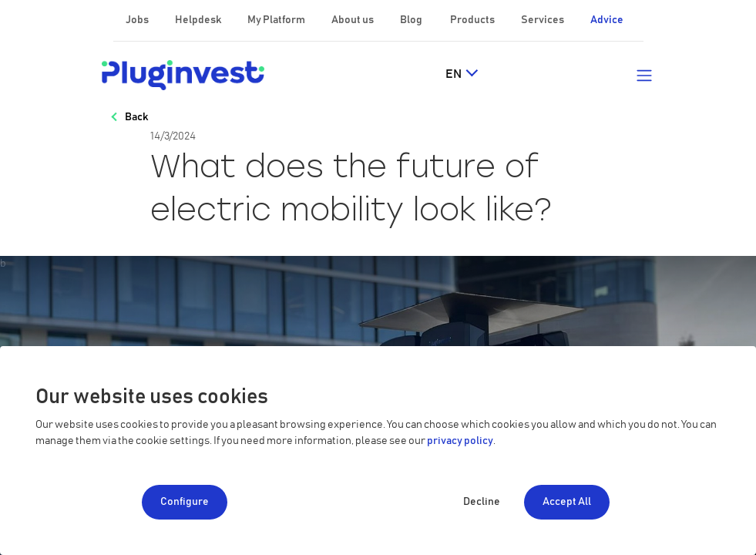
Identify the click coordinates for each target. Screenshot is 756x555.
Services (543, 20)
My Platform (276, 20)
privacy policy (460, 441)
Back (136, 117)
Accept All (567, 502)
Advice (607, 20)
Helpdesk (199, 20)
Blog (412, 20)
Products (473, 20)
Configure (185, 502)
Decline (482, 502)
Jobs (138, 20)
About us (353, 20)
